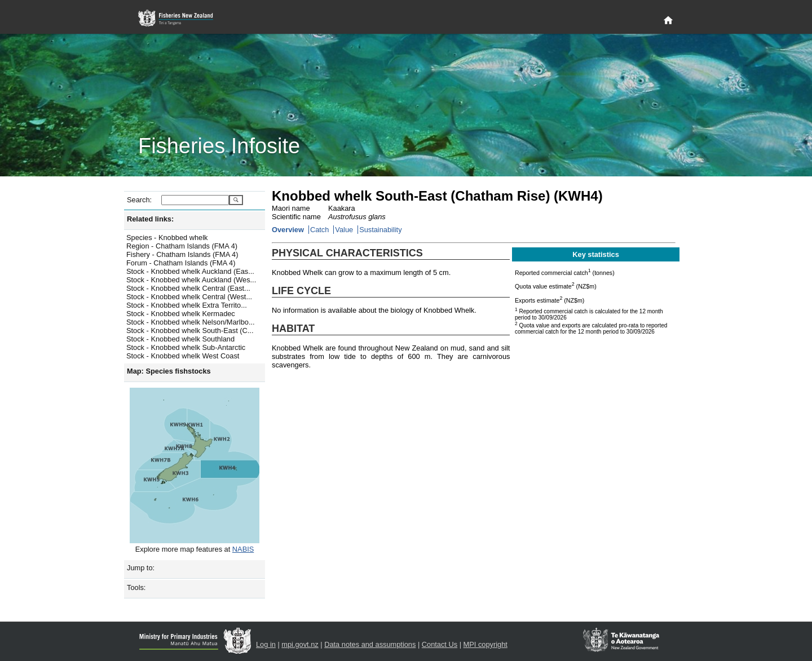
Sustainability (380, 230)
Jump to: (141, 568)
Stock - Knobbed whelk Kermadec (181, 314)
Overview (288, 230)
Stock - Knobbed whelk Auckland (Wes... (191, 280)
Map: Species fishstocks (169, 371)
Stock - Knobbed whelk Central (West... (189, 297)
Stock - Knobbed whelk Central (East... (188, 288)
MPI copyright (486, 644)
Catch (319, 230)
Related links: (150, 219)
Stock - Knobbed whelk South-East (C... (190, 330)
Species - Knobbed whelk (167, 238)
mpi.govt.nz (300, 644)
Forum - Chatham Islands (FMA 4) (181, 263)
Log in (266, 644)
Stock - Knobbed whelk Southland (180, 339)
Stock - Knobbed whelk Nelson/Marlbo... (191, 322)
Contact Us (440, 644)
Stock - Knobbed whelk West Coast (183, 356)
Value (344, 230)
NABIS (243, 549)
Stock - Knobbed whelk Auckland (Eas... (190, 271)
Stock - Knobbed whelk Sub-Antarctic (186, 347)
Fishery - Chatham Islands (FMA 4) (182, 254)
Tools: (136, 587)
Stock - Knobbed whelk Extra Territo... (187, 305)
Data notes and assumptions (370, 644)
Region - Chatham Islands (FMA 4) (182, 246)
